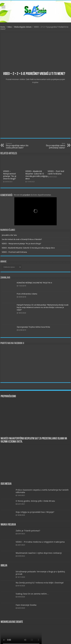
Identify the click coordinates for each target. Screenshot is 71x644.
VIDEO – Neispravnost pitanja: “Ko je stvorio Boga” (10, 175)
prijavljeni (27, 195)
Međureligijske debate (23, 27)
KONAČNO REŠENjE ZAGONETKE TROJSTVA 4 (34, 283)
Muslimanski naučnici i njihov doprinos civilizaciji (39, 553)
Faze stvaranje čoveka (26, 605)
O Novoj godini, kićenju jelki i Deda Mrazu (35, 501)
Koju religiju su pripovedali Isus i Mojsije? (35, 512)
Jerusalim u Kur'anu (9, 235)
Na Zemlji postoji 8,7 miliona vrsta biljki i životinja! (40, 583)
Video (10, 27)
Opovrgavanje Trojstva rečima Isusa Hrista (33, 327)
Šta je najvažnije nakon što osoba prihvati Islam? (20, 146)
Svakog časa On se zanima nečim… (32, 594)
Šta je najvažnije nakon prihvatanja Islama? (51, 146)
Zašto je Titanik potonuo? (28, 531)
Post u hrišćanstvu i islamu (27, 294)
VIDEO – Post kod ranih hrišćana (56, 172)
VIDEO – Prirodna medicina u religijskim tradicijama (40, 542)
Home (3, 27)
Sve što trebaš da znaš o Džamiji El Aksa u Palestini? (22, 239)
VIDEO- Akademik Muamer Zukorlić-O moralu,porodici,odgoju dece (36, 175)
